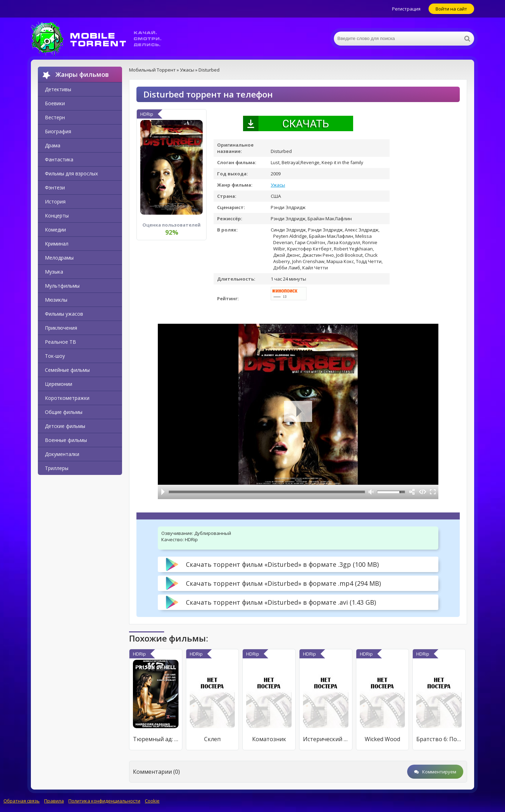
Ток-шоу (55, 356)
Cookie (152, 801)
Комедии (55, 230)
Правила (54, 801)
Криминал (57, 244)
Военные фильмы (66, 440)
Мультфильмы (62, 286)
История (55, 202)
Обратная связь (22, 801)
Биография (58, 131)
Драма (53, 145)
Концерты (57, 216)
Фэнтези (55, 187)
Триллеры (57, 468)
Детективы (58, 89)
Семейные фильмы (67, 370)
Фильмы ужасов (64, 314)
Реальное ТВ (60, 342)
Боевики (55, 103)
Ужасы (278, 185)
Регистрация (406, 9)
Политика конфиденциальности (104, 801)
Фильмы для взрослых (71, 173)
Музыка (54, 272)
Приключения (61, 328)
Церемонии (59, 384)
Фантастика (59, 159)
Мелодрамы (59, 258)
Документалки (62, 454)
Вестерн (55, 117)
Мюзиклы (56, 300)
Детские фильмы (65, 426)
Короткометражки (67, 398)
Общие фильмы (64, 412)
